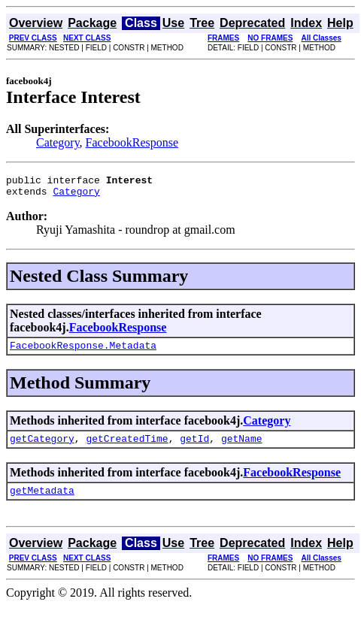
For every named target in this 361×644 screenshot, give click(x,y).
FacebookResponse (132, 142)
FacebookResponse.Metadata (83, 352)
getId (194, 447)
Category (58, 142)
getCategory (42, 447)
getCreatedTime (127, 447)
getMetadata (42, 501)
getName (242, 447)
